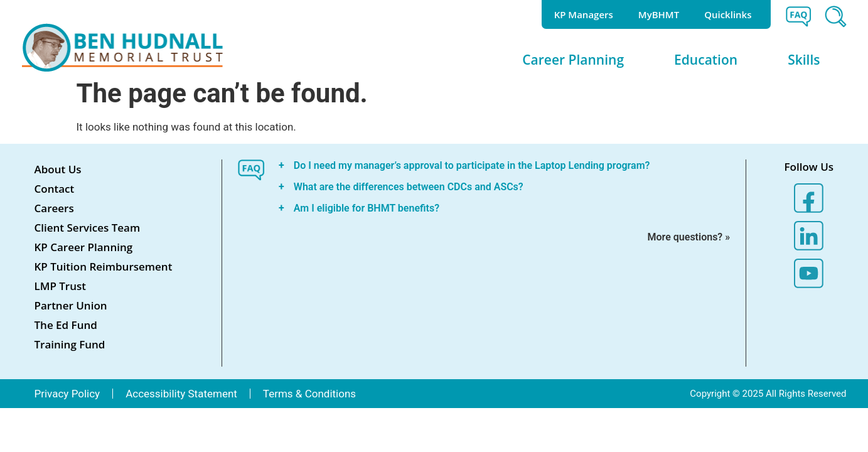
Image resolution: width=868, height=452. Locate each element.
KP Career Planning (84, 247)
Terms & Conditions (309, 394)
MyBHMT (659, 14)
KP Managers (584, 14)
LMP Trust (61, 286)
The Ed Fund (66, 325)
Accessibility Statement (181, 394)
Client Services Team (88, 228)
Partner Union (71, 305)
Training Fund (70, 344)
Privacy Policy (67, 394)
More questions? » (689, 237)
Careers (54, 208)
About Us (58, 169)
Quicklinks (731, 14)
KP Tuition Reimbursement (104, 266)
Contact (55, 189)
